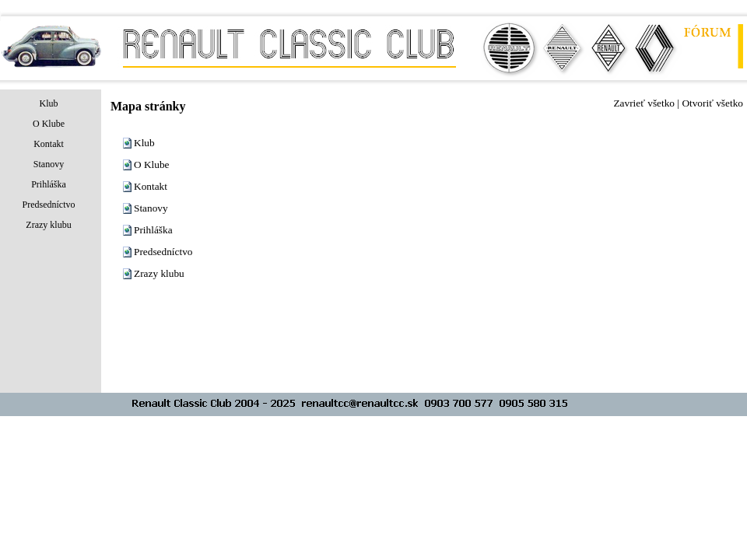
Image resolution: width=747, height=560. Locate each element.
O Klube (152, 164)
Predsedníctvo (163, 252)
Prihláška (153, 230)
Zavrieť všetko (644, 103)
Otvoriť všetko (712, 103)
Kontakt (151, 186)
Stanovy (151, 208)
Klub (144, 143)
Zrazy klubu (159, 273)
